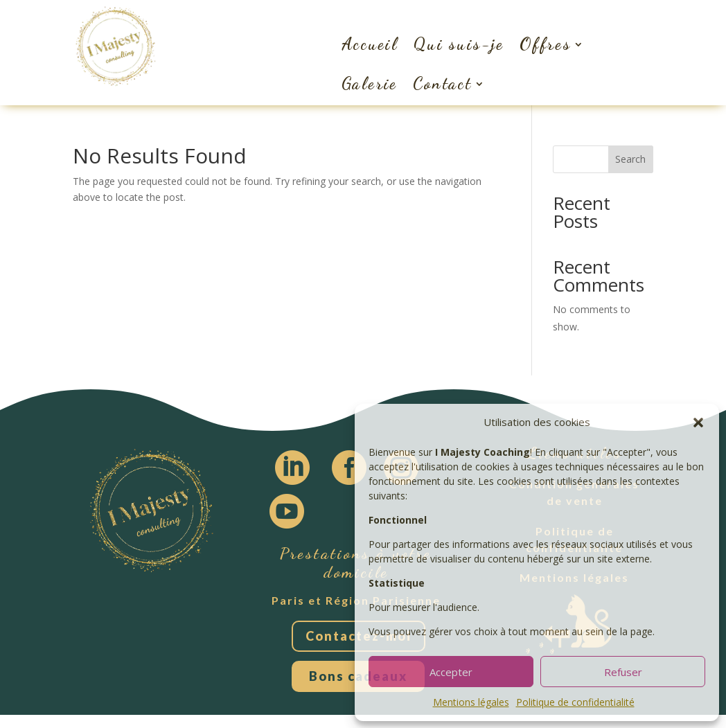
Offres (546, 44)
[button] (698, 423)
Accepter (451, 672)
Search (630, 159)
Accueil (370, 44)
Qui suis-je (459, 44)
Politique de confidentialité (575, 702)
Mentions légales (471, 702)
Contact (443, 83)
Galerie (370, 83)
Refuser (623, 672)
